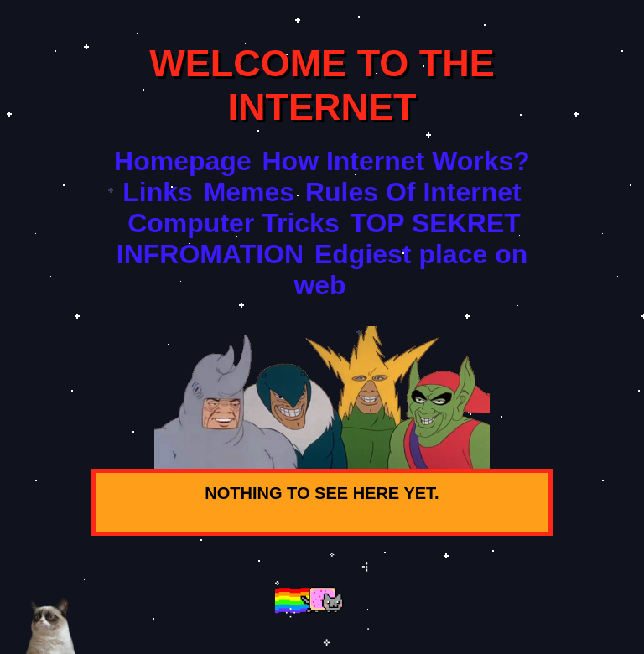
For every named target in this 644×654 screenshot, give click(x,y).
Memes (249, 192)
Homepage (183, 161)
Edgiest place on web (410, 270)
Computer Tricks (234, 223)
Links (158, 192)
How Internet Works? (395, 161)
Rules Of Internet (413, 192)
